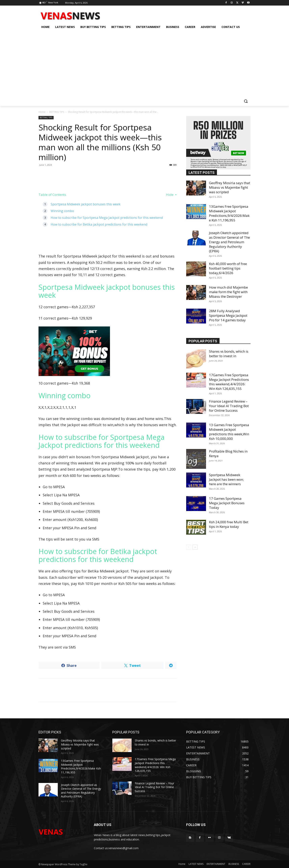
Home (42, 112)
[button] (246, 101)
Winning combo (62, 211)
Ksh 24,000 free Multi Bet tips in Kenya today (229, 524)
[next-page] (195, 547)
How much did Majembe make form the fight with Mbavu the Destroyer (228, 292)
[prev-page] (189, 547)
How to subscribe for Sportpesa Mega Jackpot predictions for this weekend (107, 218)
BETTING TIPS (57, 112)
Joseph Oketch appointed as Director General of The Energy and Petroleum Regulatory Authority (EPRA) (229, 242)
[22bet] (108, 351)
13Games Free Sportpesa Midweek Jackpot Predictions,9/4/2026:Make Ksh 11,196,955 (229, 213)
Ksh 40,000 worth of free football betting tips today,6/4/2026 (228, 268)
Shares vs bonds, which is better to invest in (229, 354)
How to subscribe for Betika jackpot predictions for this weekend (99, 224)
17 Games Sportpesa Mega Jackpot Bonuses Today (227, 503)
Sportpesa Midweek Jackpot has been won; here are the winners (226, 479)
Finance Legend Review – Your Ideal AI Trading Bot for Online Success (229, 406)
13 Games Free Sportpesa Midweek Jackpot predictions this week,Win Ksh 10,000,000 (229, 432)
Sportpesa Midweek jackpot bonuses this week (86, 204)
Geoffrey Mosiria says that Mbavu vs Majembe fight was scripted (230, 187)
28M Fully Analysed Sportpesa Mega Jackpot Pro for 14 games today (228, 315)
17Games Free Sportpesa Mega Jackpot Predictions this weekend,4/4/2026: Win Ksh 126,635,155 (229, 382)
